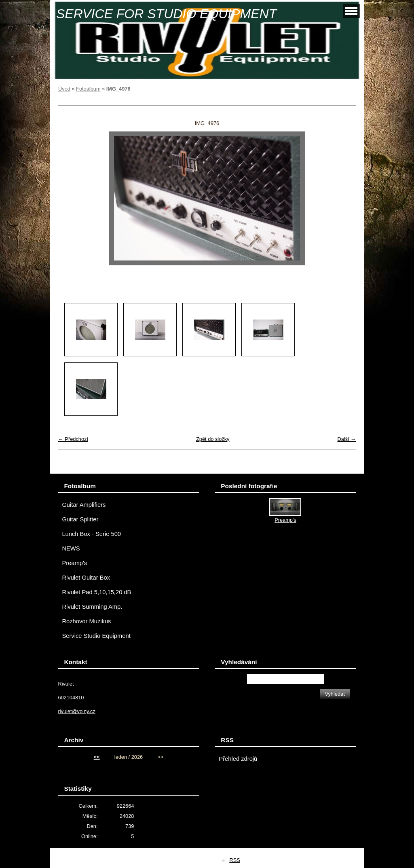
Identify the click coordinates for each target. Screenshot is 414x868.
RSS (235, 860)
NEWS (71, 548)
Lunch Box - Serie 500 (91, 534)
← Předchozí (73, 439)
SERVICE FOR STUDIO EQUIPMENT (166, 14)
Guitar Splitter (80, 519)
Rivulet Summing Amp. (92, 607)
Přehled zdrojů (238, 759)
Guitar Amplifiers (84, 505)
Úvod (64, 89)
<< (97, 757)
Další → (346, 439)
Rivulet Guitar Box (86, 578)
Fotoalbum (88, 89)
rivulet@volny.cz (76, 711)
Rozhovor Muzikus (86, 621)
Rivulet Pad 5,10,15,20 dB (96, 592)
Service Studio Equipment (96, 636)
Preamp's (74, 563)
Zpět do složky (213, 439)
